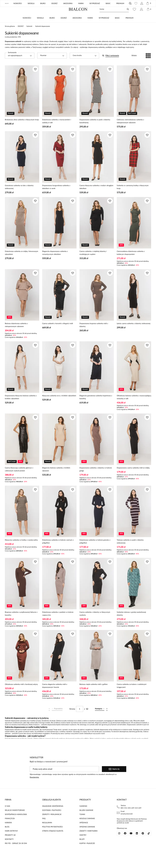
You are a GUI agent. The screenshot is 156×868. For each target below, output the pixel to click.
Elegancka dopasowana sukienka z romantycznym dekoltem (55, 260)
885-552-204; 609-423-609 (131, 815)
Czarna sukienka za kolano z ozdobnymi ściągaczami (132, 693)
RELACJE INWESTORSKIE (15, 817)
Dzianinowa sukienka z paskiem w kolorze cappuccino (58, 621)
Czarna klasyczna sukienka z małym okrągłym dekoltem (96, 194)
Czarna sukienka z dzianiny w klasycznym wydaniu (95, 621)
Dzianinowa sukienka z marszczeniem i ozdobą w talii (57, 128)
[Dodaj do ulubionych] (35, 76)
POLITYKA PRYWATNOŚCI (52, 834)
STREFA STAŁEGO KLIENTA (53, 838)
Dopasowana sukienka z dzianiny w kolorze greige (96, 477)
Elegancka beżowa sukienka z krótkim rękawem (56, 477)
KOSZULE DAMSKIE (87, 826)
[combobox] (20, 63)
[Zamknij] (150, 4)
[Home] (78, 16)
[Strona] (80, 716)
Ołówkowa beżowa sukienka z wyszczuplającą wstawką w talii (134, 404)
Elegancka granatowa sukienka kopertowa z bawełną (96, 404)
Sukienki (29, 34)
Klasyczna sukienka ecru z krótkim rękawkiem (59, 403)
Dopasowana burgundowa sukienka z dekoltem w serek (56, 194)
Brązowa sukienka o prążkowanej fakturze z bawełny (21, 621)
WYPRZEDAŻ (104, 25)
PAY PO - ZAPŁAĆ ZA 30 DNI (16, 851)
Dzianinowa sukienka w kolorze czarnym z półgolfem (58, 549)
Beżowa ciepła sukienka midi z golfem (94, 692)
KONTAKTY (9, 846)
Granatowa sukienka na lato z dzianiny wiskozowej (19, 194)
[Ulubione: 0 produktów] (134, 16)
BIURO (52, 25)
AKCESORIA (77, 25)
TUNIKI (82, 822)
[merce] (25, 864)
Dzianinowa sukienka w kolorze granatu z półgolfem (95, 549)
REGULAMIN (47, 830)
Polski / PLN (145, 10)
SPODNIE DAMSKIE (87, 834)
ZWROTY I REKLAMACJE (52, 822)
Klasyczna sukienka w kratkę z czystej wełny (21, 547)
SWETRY (83, 842)
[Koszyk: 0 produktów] (149, 16)
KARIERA (8, 830)
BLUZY (82, 846)
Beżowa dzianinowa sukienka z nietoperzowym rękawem (16, 332)
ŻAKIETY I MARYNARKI (88, 838)
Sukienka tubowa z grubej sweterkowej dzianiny (131, 621)
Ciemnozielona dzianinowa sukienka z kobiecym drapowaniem (131, 260)
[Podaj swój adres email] (64, 776)
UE (129, 10)
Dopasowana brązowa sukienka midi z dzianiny (94, 332)
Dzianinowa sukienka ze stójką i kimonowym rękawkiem (22, 260)
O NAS (7, 813)
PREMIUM (129, 25)
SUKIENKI (83, 813)
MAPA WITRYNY (11, 838)
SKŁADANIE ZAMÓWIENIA (53, 813)
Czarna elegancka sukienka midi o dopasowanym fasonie (55, 693)
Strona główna (10, 34)
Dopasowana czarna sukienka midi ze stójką (133, 475)
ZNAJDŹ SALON (104, 10)
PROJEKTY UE (10, 842)
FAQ (44, 826)
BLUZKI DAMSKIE (86, 817)
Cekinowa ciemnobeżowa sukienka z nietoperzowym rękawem (130, 128)
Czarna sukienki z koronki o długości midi (58, 331)
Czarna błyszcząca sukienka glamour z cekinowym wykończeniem (19, 477)
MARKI (90, 25)
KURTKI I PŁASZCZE (87, 851)
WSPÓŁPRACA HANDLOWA (16, 822)
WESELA (40, 25)
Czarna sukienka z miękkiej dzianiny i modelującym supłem (93, 260)
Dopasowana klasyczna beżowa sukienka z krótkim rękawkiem (21, 404)
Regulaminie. (34, 785)
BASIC (117, 25)
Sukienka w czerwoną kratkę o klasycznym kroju (133, 194)
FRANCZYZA (10, 826)
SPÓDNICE (84, 830)
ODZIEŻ (64, 25)
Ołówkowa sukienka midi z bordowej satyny (21, 692)
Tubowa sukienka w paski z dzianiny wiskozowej (130, 549)
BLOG (118, 10)
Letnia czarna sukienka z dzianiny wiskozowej (134, 331)
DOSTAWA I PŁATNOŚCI (52, 817)
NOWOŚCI (27, 25)
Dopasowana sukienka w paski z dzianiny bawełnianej (95, 128)
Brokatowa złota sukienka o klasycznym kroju (22, 127)
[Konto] (141, 16)
